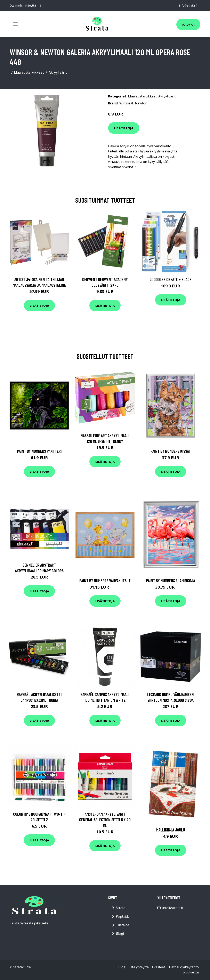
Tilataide (123, 925)
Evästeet (159, 967)
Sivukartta (191, 972)
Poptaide (123, 916)
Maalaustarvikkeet (29, 72)
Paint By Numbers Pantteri (39, 451)
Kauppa (188, 24)
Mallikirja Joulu (171, 830)
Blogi (120, 933)
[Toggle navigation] (15, 24)
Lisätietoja (124, 128)
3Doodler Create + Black (171, 279)
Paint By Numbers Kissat (171, 451)
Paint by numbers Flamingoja (171, 580)
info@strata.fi (188, 5)
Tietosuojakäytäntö (184, 967)
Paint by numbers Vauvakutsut (105, 580)
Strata (121, 908)
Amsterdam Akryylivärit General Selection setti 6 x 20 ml (105, 820)
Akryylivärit (58, 72)
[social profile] (40, 6)
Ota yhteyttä (139, 967)
